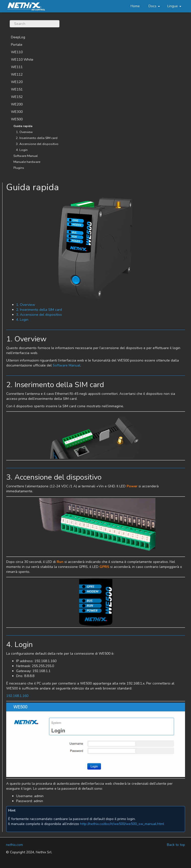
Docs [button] (154, 6)
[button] (174, 6)
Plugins (19, 168)
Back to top (176, 845)
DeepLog (18, 37)
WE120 (17, 82)
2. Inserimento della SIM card (37, 138)
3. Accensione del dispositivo (37, 144)
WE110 (17, 52)
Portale (17, 45)
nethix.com (14, 845)
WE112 (17, 74)
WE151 (17, 89)
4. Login (22, 150)
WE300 (17, 112)
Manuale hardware (27, 162)
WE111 (17, 67)
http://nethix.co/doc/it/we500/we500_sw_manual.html (122, 824)
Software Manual (26, 156)
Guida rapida (23, 126)
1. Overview (24, 132)
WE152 (17, 97)
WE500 (17, 119)
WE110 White (22, 60)
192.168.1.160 (17, 696)
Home (135, 6)
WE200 (17, 104)
